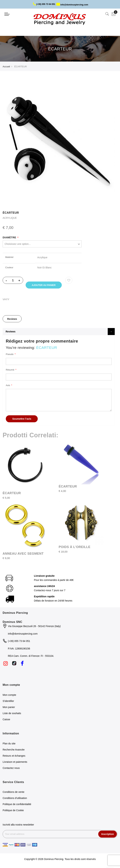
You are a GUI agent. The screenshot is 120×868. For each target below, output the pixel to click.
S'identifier (8, 702)
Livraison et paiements (15, 762)
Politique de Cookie (13, 811)
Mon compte (9, 695)
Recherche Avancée (14, 750)
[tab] (12, 319)
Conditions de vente (14, 793)
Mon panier (9, 708)
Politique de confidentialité (17, 805)
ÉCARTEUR (12, 494)
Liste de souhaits (12, 714)
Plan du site (9, 744)
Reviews (12, 320)
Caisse (6, 720)
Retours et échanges (14, 756)
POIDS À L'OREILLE (75, 547)
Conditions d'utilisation (15, 799)
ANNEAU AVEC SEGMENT (23, 554)
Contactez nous (11, 769)
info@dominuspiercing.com (72, 5)
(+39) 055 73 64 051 (44, 4)
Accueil (6, 67)
